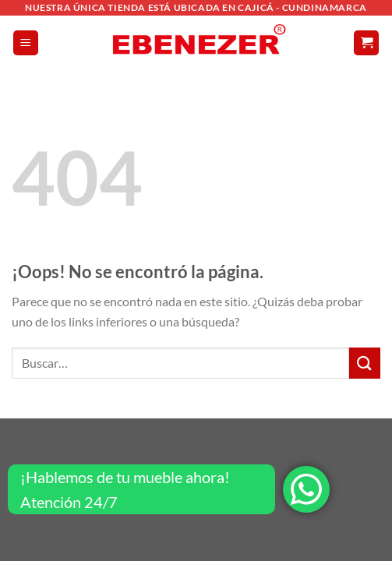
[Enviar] (365, 363)
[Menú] (26, 43)
